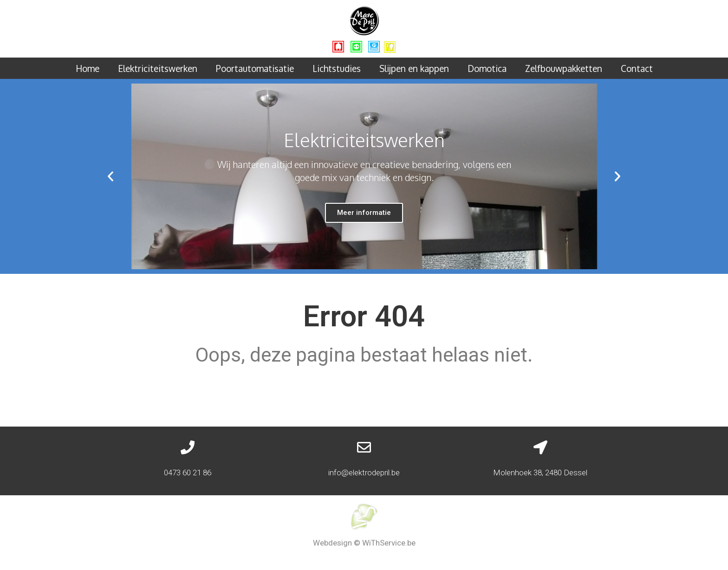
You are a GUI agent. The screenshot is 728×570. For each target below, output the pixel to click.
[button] (110, 176)
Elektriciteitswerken (158, 68)
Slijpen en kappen (414, 68)
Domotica (487, 68)
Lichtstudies (337, 68)
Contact (637, 68)
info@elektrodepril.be (364, 473)
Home (88, 68)
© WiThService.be (385, 539)
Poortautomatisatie (255, 68)
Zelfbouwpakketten (564, 68)
